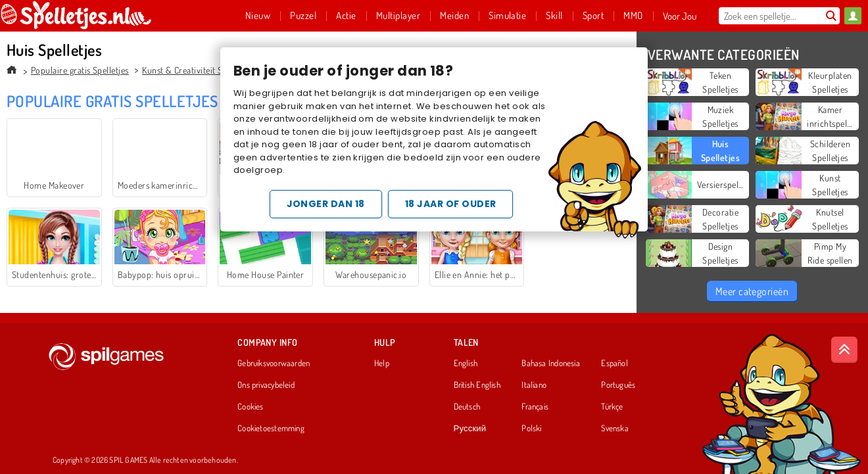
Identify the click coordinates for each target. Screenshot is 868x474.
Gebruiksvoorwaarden (274, 364)
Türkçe (612, 407)
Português (618, 385)
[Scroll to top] (844, 350)
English (466, 364)
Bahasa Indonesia (551, 364)
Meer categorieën (752, 291)
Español (615, 364)
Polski (531, 429)
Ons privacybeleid (266, 385)
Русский (470, 429)
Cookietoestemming (271, 429)
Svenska (615, 429)
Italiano (534, 385)
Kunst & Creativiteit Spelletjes (198, 70)
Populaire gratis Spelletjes (80, 70)
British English (477, 385)
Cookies (251, 407)
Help (382, 364)
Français (535, 407)
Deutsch (467, 407)
